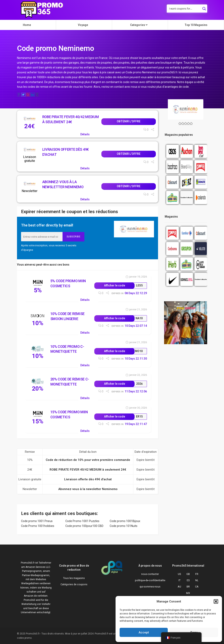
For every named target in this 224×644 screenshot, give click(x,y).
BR (188, 587)
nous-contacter (150, 574)
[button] (216, 601)
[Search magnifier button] (204, 7)
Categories (139, 25)
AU (179, 587)
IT (179, 580)
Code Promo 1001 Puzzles (82, 521)
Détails (85, 134)
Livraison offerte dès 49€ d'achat (88, 479)
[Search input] (184, 9)
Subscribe (74, 237)
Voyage (83, 25)
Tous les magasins (74, 578)
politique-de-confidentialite (150, 580)
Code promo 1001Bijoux (125, 521)
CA (197, 587)
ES (188, 580)
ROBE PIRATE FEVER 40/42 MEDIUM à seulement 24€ (88, 470)
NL (197, 580)
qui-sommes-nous (150, 587)
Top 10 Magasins (196, 25)
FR (197, 574)
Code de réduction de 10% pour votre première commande (88, 460)
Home (27, 25)
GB (188, 574)
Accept (144, 632)
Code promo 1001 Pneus (37, 521)
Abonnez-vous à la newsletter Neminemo (88, 489)
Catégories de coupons (74, 584)
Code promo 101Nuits (124, 526)
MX (188, 593)
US (179, 574)
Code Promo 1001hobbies (38, 526)
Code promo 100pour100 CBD (84, 526)
